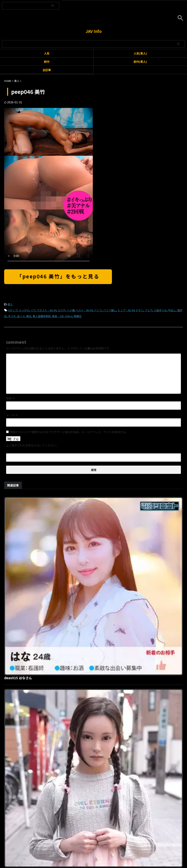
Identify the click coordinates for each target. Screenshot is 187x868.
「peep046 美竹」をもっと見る (58, 276)
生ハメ (21, 316)
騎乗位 (78, 316)
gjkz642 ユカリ (79, 634)
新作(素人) (140, 62)
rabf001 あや (77, 701)
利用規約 (70, 847)
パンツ (98, 310)
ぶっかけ (24, 310)
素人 (10, 304)
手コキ (12, 316)
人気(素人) (140, 53)
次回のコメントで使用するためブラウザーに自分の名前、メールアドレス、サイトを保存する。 (69, 432)
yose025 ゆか (77, 567)
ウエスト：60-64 (47, 310)
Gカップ (13, 310)
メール (12, 415)
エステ (62, 310)
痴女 (29, 316)
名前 (11, 398)
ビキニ (140, 310)
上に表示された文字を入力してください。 (32, 445)
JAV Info (94, 31)
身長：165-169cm (62, 316)
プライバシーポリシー (110, 847)
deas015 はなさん (81, 499)
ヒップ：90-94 (126, 310)
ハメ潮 (71, 310)
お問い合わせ (87, 847)
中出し (172, 310)
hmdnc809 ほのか (81, 768)
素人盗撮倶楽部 (42, 316)
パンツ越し (110, 310)
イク (33, 310)
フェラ (149, 310)
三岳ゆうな (160, 310)
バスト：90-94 (84, 310)
